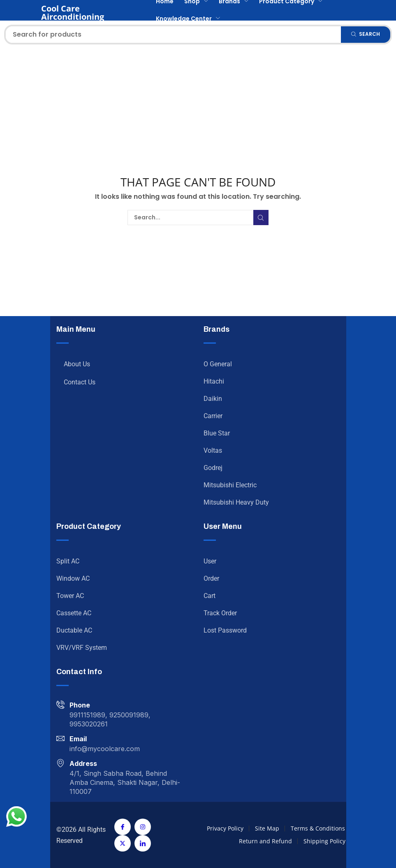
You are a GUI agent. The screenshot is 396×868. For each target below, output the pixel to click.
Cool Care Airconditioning (73, 13)
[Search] (366, 35)
